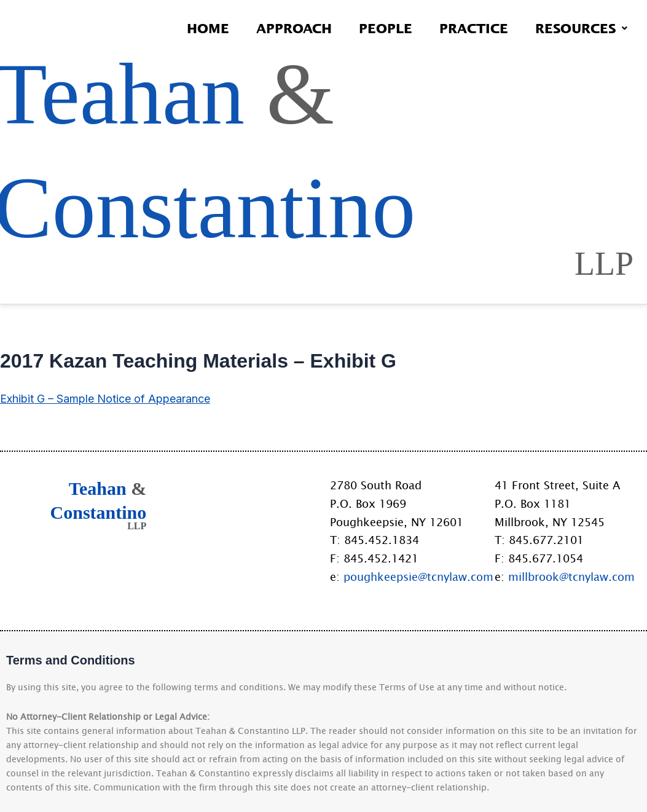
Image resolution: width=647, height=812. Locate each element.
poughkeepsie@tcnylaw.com (418, 577)
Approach (294, 28)
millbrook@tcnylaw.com (571, 577)
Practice (474, 28)
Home (208, 28)
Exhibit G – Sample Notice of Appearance (105, 399)
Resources (581, 28)
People (386, 28)
